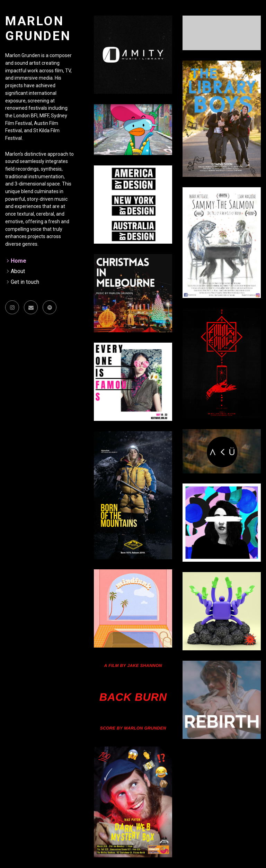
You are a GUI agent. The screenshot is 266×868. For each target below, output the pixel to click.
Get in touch (25, 282)
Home (19, 261)
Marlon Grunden (38, 29)
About (18, 271)
